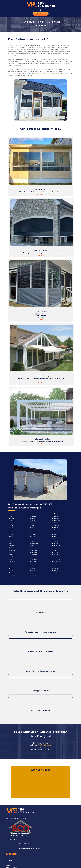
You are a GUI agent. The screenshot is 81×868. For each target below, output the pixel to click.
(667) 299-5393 (44, 745)
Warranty (10, 866)
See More (40, 194)
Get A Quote (40, 14)
